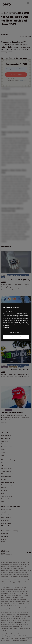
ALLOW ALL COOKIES (16, 337)
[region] (16, 322)
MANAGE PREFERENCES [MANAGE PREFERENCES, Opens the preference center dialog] (16, 332)
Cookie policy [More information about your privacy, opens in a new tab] (7, 327)
